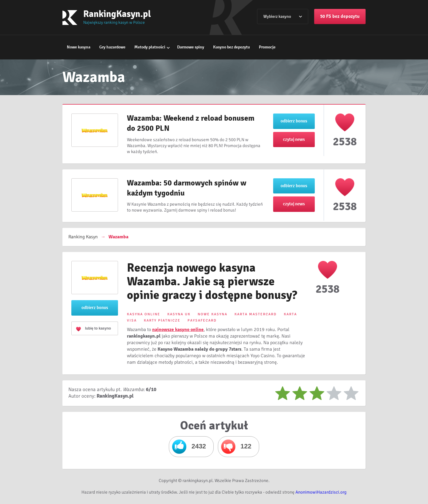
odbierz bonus (294, 121)
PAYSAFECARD (202, 320)
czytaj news (294, 139)
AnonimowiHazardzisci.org (321, 492)
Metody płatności (150, 47)
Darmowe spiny (191, 47)
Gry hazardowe (112, 47)
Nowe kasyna (79, 47)
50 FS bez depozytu (340, 16)
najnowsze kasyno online (178, 330)
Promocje (267, 47)
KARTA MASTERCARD (256, 314)
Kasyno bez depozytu (232, 47)
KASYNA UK (179, 314)
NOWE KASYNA (213, 314)
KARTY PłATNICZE (162, 320)
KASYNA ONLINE (144, 314)
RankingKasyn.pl (117, 14)
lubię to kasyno (98, 328)
